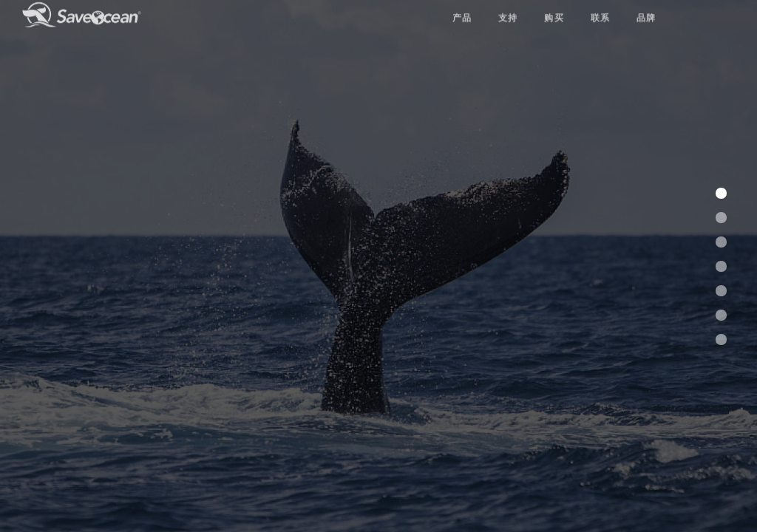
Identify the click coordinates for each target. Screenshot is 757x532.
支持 (508, 8)
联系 (601, 8)
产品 (462, 8)
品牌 (646, 8)
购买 (554, 8)
